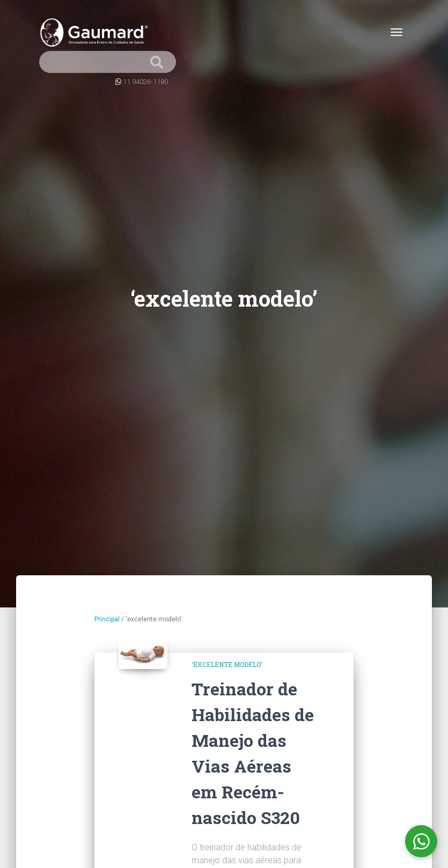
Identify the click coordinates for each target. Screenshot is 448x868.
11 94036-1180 (145, 82)
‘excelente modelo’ (227, 664)
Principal (107, 619)
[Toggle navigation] (396, 32)
